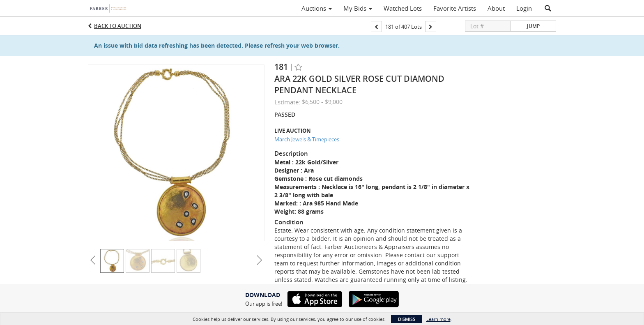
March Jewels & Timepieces (307, 139)
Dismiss (407, 319)
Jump (533, 26)
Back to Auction (118, 26)
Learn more (438, 319)
